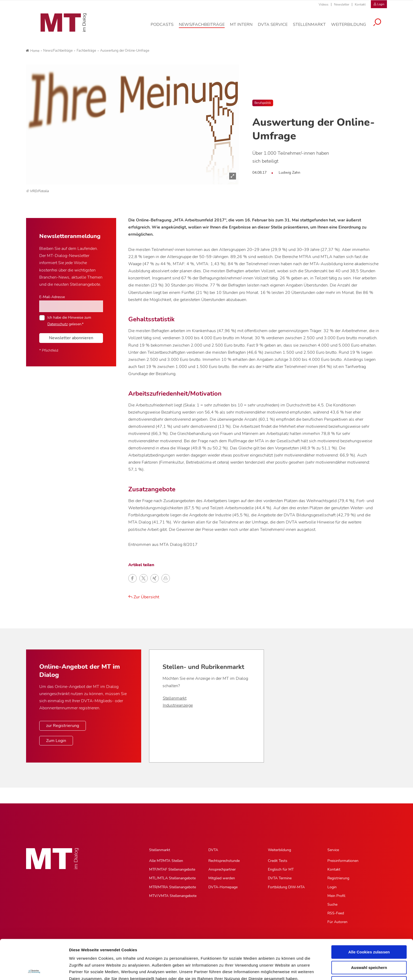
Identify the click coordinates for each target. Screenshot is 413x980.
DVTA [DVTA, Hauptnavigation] (213, 850)
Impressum (109, 952)
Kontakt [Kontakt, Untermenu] (334, 869)
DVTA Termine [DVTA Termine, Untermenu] (280, 878)
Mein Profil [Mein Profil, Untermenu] (336, 896)
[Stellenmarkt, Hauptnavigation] (313, 27)
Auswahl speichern (369, 928)
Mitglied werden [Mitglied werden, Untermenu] (222, 878)
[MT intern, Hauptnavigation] (245, 27)
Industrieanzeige (178, 705)
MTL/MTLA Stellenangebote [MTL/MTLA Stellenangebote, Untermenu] (172, 878)
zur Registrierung (63, 726)
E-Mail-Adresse (52, 297)
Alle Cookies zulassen (369, 912)
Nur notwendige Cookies (369, 943)
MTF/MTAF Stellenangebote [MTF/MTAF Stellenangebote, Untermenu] (172, 869)
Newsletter (342, 4)
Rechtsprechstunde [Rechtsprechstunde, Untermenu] (224, 861)
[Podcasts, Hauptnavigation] (166, 27)
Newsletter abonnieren (71, 338)
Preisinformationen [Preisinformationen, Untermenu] (343, 861)
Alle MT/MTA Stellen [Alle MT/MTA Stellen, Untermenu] (166, 861)
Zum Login (56, 741)
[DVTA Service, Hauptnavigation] (277, 27)
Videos (324, 4)
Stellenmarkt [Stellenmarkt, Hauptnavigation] (160, 850)
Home (33, 51)
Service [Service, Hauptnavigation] (333, 850)
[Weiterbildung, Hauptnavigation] (353, 27)
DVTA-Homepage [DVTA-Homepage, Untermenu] (223, 887)
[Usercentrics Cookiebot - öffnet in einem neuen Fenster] (34, 970)
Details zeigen (280, 970)
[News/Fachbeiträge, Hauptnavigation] (206, 27)
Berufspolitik (263, 103)
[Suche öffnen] (381, 26)
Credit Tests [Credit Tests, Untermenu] (278, 861)
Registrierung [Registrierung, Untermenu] (338, 878)
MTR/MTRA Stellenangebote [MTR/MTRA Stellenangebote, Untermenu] (173, 887)
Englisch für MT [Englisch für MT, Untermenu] (281, 869)
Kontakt (360, 4)
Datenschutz (82, 952)
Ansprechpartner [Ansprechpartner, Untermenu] (222, 869)
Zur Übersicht (144, 597)
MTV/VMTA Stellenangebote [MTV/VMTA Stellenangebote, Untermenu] (173, 896)
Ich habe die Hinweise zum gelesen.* (69, 321)
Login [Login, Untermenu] (332, 887)
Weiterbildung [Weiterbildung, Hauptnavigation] (279, 850)
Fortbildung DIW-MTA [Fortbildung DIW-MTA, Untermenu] (286, 887)
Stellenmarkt (175, 698)
